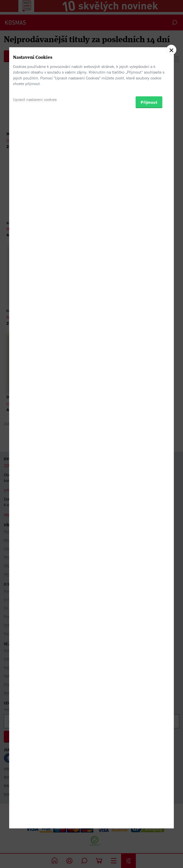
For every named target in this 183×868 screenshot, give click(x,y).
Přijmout (149, 460)
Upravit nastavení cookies (35, 458)
